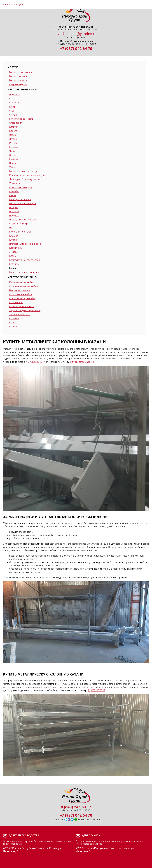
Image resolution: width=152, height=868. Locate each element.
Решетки (14, 143)
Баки (12, 99)
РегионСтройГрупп (13, 4)
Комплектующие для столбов (25, 260)
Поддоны (14, 216)
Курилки (14, 236)
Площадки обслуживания (22, 220)
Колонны (14, 268)
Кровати (14, 147)
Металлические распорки (23, 204)
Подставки (15, 95)
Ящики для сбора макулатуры (25, 179)
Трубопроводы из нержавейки (25, 311)
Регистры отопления (20, 199)
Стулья (13, 115)
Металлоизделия (18, 76)
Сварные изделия (18, 84)
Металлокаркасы (18, 80)
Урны (12, 167)
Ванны (13, 323)
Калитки (14, 127)
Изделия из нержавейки (21, 282)
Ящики (13, 151)
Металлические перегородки (24, 171)
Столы (13, 111)
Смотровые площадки (21, 187)
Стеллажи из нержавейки (22, 298)
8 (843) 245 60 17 (36, 362)
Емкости (14, 159)
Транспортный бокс (20, 315)
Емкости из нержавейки (22, 306)
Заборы (13, 135)
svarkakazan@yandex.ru (76, 34)
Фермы (13, 155)
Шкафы (13, 107)
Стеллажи (14, 103)
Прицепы (14, 208)
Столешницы (16, 302)
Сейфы (13, 195)
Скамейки (14, 191)
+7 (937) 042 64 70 (76, 49)
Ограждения (16, 123)
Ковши (13, 256)
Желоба (13, 252)
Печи (12, 228)
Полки (13, 163)
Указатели (15, 183)
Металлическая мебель (21, 119)
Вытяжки (14, 319)
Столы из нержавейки (21, 294)
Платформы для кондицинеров (25, 244)
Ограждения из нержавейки (23, 286)
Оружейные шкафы (19, 224)
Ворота (13, 131)
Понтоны (14, 212)
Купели (13, 240)
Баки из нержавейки (20, 290)
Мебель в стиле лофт (20, 232)
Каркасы (14, 327)
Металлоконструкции (21, 72)
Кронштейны (16, 248)
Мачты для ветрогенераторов (25, 272)
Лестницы (14, 139)
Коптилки (14, 264)
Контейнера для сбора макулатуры (27, 175)
